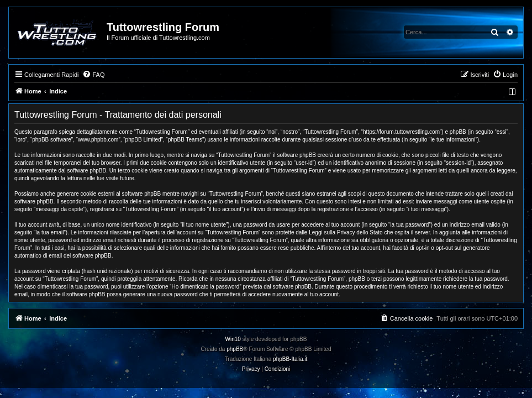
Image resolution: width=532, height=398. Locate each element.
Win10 (233, 339)
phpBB (235, 349)
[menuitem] (93, 75)
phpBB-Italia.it (290, 359)
